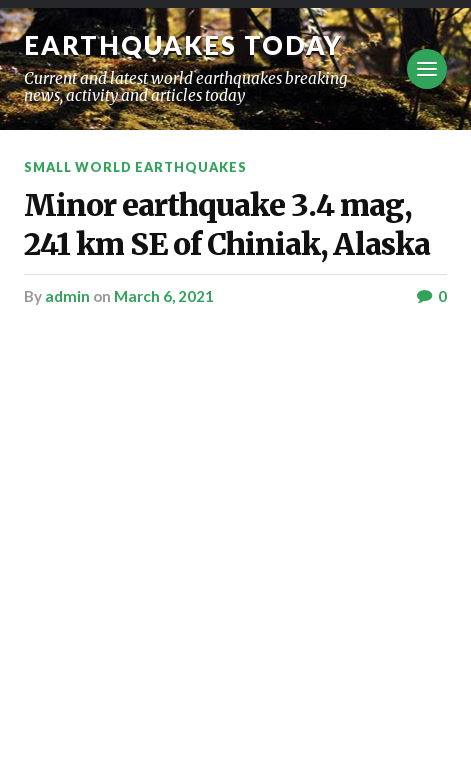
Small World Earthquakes (135, 167)
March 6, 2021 (164, 296)
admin (67, 296)
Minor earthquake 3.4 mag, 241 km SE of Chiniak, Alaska (227, 225)
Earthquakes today (183, 45)
